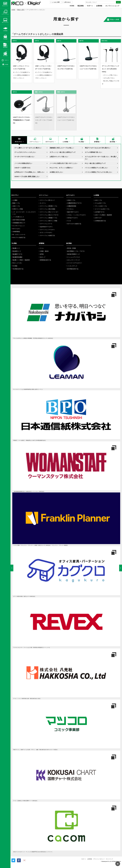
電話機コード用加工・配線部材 (21, 260)
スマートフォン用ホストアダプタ (49, 215)
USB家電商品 (16, 232)
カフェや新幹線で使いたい (94, 152)
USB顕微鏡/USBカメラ (19, 223)
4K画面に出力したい (56, 172)
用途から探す (21, 10)
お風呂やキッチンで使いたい (59, 157)
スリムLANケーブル (100, 203)
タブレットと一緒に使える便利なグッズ (63, 152)
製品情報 (81, 6)
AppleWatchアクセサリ (46, 227)
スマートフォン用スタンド (47, 200)
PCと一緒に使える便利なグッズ (95, 163)
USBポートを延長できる (22, 168)
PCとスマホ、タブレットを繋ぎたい (61, 168)
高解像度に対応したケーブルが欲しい (62, 148)
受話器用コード (17, 251)
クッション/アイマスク (74, 257)
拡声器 (42, 254)
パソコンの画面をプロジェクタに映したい (99, 172)
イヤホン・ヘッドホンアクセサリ (76, 215)
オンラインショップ (112, 6)
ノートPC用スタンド (18, 217)
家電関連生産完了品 (45, 260)
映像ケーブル (16, 203)
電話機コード (16, 248)
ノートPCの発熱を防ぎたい (23, 163)
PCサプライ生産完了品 (19, 238)
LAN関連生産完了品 (100, 221)
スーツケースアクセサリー (75, 263)
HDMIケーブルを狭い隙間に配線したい (27, 176)
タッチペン (43, 203)
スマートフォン (44, 195)
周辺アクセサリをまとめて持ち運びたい (98, 148)
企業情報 (99, 6)
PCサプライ (15, 195)
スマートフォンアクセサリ (47, 230)
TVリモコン (70, 209)
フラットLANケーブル (101, 206)
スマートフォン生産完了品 (47, 236)
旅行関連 (69, 243)
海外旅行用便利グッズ (73, 254)
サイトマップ (109, 859)
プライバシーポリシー (99, 859)
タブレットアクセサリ (46, 233)
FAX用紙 (15, 266)
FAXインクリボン (17, 263)
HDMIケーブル (71, 200)
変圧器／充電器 (72, 248)
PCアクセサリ (16, 229)
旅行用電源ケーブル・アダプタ (76, 251)
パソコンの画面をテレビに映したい (96, 168)
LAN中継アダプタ (100, 212)
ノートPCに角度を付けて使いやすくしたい (64, 163)
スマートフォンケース (46, 224)
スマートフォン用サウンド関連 (49, 221)
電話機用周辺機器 (17, 257)
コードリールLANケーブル (102, 209)
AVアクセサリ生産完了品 (74, 224)
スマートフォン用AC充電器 (48, 209)
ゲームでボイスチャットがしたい (25, 152)
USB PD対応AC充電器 (19, 220)
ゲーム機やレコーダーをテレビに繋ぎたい (28, 148)
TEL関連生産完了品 (18, 269)
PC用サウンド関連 (18, 209)
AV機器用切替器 (72, 206)
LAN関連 (96, 195)
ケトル (42, 248)
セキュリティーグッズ (73, 260)
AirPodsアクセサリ (72, 218)
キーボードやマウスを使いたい (24, 157)
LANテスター (98, 218)
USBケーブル (16, 206)
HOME (72, 6)
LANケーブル (98, 200)
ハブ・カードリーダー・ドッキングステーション (24, 213)
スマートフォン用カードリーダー (49, 212)
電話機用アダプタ (17, 254)
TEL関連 (14, 243)
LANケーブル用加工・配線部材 (103, 215)
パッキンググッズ (72, 266)
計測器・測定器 (44, 251)
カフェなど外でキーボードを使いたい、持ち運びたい (101, 158)
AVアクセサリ (70, 195)
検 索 (118, 2)
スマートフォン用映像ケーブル (49, 218)
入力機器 (15, 200)
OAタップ (43, 257)
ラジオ (69, 221)
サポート (90, 6)
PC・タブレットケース (19, 235)
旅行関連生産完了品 (73, 269)
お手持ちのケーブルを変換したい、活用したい (29, 172)
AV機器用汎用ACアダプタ (74, 203)
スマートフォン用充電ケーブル (49, 206)
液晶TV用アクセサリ (73, 212)
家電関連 (42, 243)
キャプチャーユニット (19, 226)
